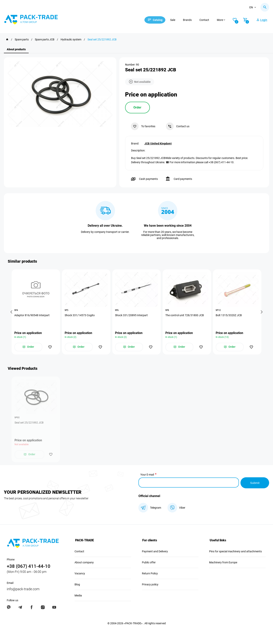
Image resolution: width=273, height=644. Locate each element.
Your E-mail (147, 475)
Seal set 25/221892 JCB (29, 423)
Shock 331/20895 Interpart (132, 315)
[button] (12, 312)
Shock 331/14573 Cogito (80, 315)
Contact (207, 20)
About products (16, 49)
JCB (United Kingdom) (158, 143)
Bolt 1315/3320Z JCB (229, 315)
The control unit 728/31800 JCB (185, 315)
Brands (190, 20)
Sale (175, 20)
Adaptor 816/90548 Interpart (32, 315)
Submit (255, 483)
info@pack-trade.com (23, 589)
